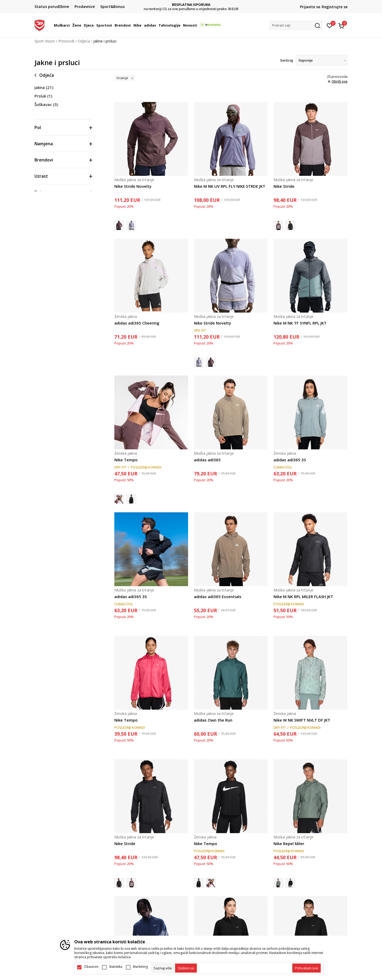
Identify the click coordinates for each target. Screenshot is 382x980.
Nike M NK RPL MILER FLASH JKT (303, 596)
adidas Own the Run (213, 720)
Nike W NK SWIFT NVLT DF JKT (302, 720)
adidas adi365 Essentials (218, 596)
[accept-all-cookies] (307, 968)
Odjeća (84, 41)
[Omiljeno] (330, 25)
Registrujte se (335, 7)
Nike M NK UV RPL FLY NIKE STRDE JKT (230, 186)
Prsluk (43, 96)
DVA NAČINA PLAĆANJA (191, 5)
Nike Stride (284, 186)
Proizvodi (66, 41)
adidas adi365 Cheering (137, 323)
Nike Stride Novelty (133, 186)
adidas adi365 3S (290, 460)
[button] (296, 25)
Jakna (44, 87)
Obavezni (91, 967)
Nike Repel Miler (289, 843)
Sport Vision (45, 41)
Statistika (116, 967)
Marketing (140, 967)
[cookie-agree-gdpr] (186, 968)
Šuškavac (46, 104)
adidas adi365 (207, 460)
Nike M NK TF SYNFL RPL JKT (300, 323)
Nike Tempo (126, 460)
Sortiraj (287, 60)
